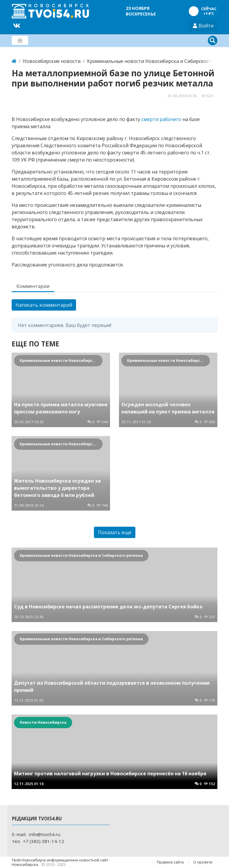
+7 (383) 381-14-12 (44, 841)
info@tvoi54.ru (44, 834)
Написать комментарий (44, 305)
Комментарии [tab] (33, 286)
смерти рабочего (161, 119)
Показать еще (115, 532)
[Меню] (20, 40)
